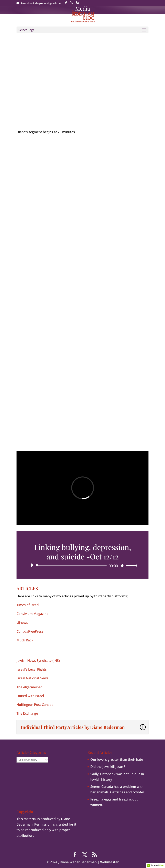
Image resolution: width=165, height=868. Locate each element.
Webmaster (109, 862)
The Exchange (27, 713)
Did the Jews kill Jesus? (108, 767)
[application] (82, 565)
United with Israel (30, 696)
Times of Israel (28, 605)
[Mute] (122, 566)
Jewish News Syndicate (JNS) (38, 661)
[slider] (72, 565)
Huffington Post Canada (35, 705)
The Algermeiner (29, 687)
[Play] (32, 565)
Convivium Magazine (32, 614)
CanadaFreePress (30, 631)
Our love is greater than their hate (117, 759)
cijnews (22, 622)
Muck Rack (25, 640)
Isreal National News (32, 678)
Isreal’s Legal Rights (32, 669)
